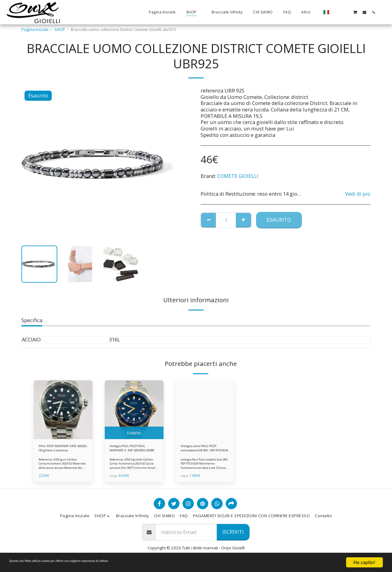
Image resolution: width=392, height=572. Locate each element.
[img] (63, 410)
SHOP (60, 29)
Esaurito (279, 220)
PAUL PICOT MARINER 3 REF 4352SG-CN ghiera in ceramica (62, 450)
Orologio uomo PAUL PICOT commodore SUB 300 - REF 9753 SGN (202, 450)
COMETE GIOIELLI (238, 176)
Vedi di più (358, 194)
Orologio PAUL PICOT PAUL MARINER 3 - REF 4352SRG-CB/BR (130, 450)
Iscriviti (233, 535)
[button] (337, 12)
